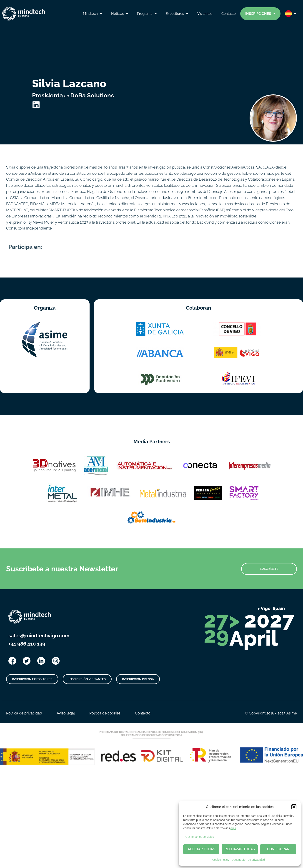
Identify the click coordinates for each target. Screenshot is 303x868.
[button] (294, 807)
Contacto (229, 14)
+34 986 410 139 (27, 644)
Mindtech (93, 14)
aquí (233, 828)
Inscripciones (260, 14)
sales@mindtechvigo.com (39, 636)
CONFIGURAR (278, 849)
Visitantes (205, 14)
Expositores (177, 14)
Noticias (120, 14)
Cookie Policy (221, 860)
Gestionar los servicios (200, 837)
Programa (147, 14)
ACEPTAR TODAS (201, 849)
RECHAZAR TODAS (240, 849)
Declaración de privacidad (248, 860)
